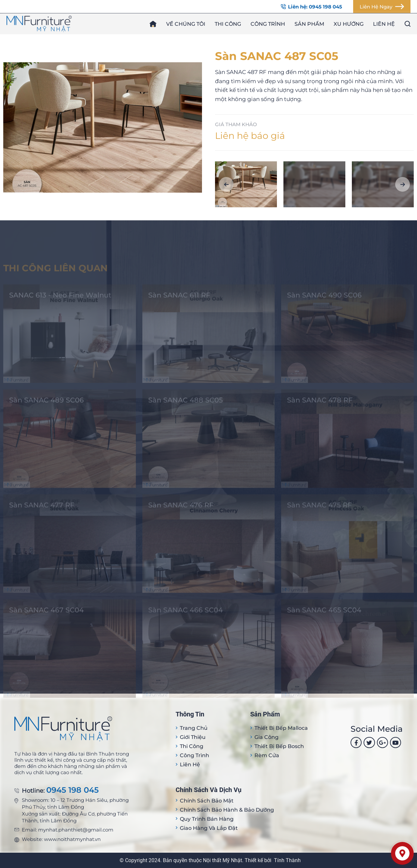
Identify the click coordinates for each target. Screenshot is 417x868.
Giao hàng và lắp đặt (209, 828)
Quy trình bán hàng (207, 819)
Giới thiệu (193, 737)
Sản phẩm (309, 24)
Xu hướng (349, 24)
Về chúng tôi (186, 24)
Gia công (266, 737)
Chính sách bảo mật (207, 801)
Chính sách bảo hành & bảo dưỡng (227, 810)
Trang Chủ (194, 728)
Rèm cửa (267, 755)
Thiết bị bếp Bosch (279, 746)
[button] (226, 184)
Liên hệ (384, 24)
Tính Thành (287, 860)
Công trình (268, 24)
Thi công (228, 24)
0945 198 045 (72, 790)
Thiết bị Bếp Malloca (281, 728)
